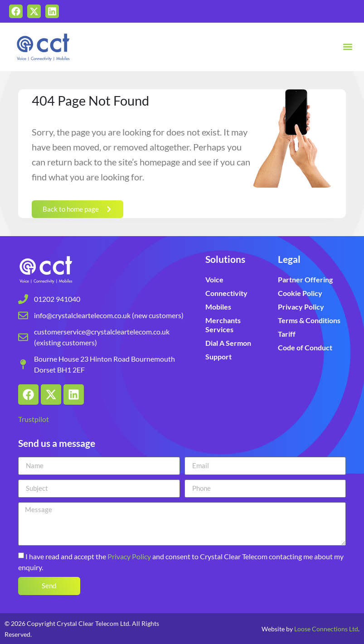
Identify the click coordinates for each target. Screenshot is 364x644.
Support (218, 356)
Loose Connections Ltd (326, 629)
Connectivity (226, 293)
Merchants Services (223, 325)
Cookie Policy (300, 293)
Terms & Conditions (309, 320)
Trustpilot (34, 419)
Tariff (287, 334)
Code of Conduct (305, 347)
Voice (214, 279)
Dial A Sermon (228, 343)
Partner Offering (305, 279)
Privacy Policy (301, 307)
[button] (347, 47)
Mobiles (218, 307)
